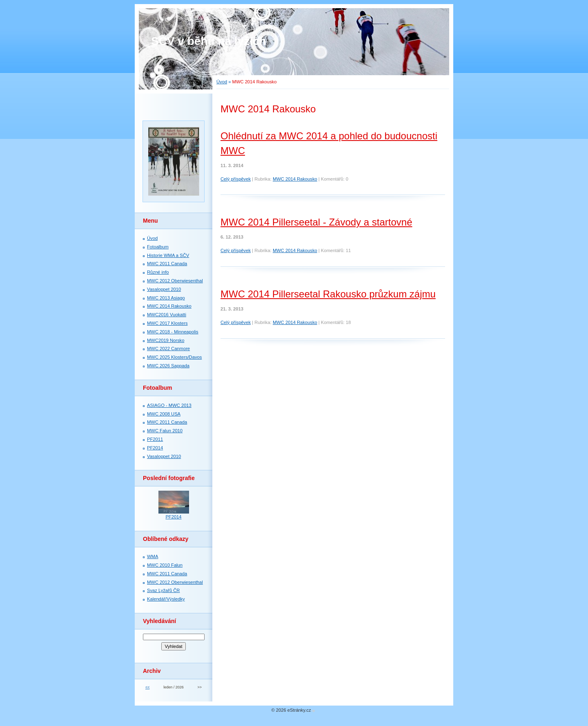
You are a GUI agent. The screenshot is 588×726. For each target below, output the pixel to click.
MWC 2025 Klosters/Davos (174, 357)
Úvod (222, 82)
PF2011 (155, 439)
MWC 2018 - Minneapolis (173, 332)
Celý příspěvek (236, 179)
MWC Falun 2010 (165, 431)
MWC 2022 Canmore (168, 348)
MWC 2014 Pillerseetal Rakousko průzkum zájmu (328, 294)
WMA (153, 556)
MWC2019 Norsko (166, 340)
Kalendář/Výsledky (166, 599)
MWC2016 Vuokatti (167, 315)
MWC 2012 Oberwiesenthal (175, 281)
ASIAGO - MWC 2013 (169, 405)
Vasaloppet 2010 (164, 289)
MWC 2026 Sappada (168, 366)
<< (147, 687)
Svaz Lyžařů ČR (163, 590)
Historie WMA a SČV (168, 255)
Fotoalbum (158, 247)
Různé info (158, 272)
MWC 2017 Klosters (167, 323)
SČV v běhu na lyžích (209, 41)
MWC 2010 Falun (165, 565)
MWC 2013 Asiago (166, 298)
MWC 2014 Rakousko (295, 179)
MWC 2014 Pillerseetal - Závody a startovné (316, 222)
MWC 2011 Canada (167, 264)
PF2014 (155, 448)
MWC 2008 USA (164, 414)
